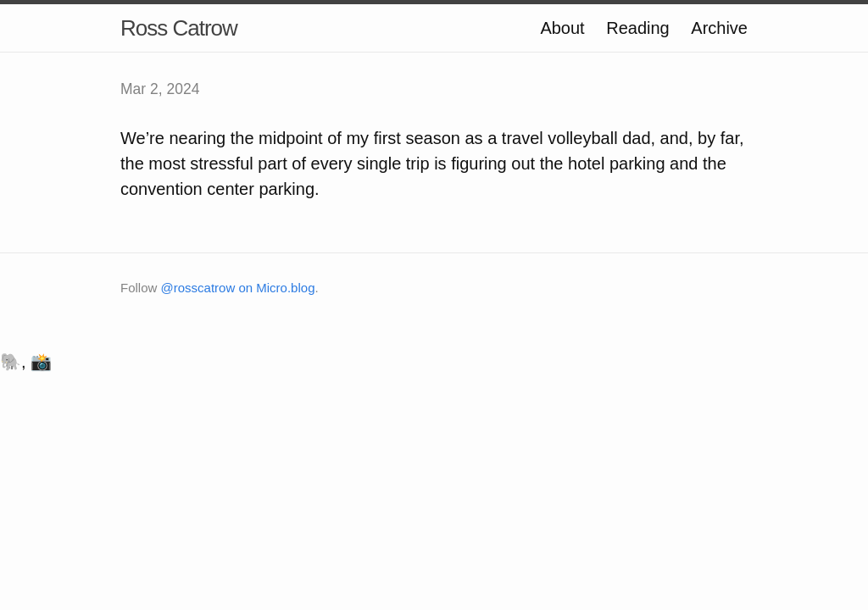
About (562, 28)
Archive (719, 28)
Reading (638, 28)
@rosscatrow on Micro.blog (238, 288)
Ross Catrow (179, 28)
